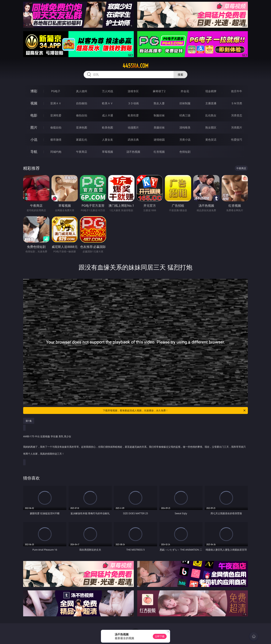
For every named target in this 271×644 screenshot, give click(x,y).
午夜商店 (82, 152)
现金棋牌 (211, 91)
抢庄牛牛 (237, 91)
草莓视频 (108, 152)
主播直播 (211, 103)
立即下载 (160, 636)
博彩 (34, 91)
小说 (34, 140)
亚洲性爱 (56, 115)
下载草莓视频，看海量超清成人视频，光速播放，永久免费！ (174, 410)
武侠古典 (133, 140)
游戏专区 (133, 91)
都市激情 (56, 140)
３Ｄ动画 (133, 103)
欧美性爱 (133, 115)
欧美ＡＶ (108, 103)
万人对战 (108, 91)
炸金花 (185, 91)
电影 (34, 115)
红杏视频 (159, 152)
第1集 (29, 421)
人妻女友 (108, 140)
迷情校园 (159, 140)
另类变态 (237, 115)
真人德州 (82, 91)
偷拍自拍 (82, 115)
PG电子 (56, 91)
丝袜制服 (185, 103)
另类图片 (237, 127)
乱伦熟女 (211, 115)
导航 (34, 152)
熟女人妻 (159, 103)
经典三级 (185, 115)
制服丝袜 (159, 115)
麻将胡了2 (159, 91)
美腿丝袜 (159, 127)
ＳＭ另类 (237, 103)
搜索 (180, 75)
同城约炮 (56, 152)
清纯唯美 (185, 127)
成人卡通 (108, 115)
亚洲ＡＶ (56, 103)
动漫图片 (133, 127)
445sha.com (135, 66)
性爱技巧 (237, 140)
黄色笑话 (211, 140)
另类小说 (185, 140)
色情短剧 (185, 152)
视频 (34, 103)
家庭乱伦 (82, 140)
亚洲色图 (82, 127)
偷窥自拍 (56, 127)
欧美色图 (108, 127)
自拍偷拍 (82, 103)
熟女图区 (211, 127)
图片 (34, 127)
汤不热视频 (133, 152)
